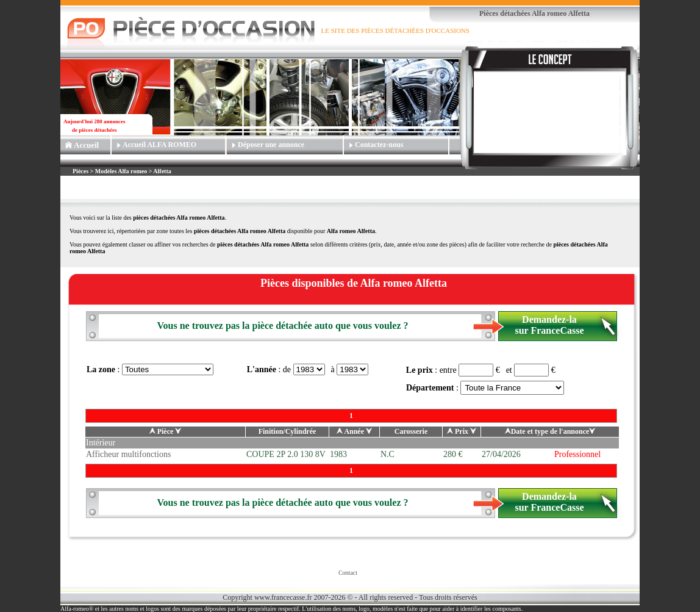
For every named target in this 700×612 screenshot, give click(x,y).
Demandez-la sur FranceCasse (549, 325)
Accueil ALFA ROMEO (159, 145)
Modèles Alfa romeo (121, 171)
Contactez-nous (379, 145)
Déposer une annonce (271, 145)
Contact (348, 573)
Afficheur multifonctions (128, 454)
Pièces (81, 171)
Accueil (86, 145)
